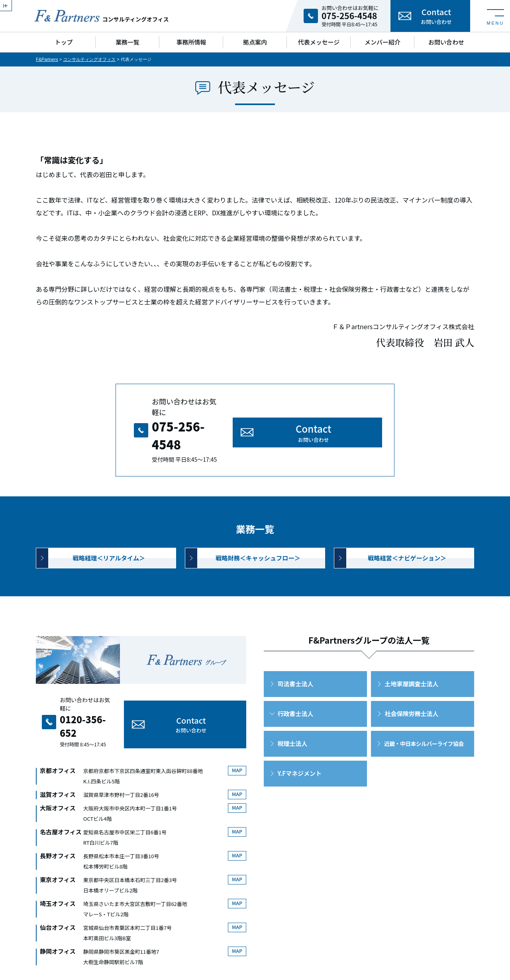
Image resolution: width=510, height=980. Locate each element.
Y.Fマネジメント (300, 750)
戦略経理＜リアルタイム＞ (109, 532)
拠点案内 (255, 42)
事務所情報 (191, 42)
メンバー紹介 (382, 42)
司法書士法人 (296, 661)
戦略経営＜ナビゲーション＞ (407, 532)
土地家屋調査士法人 (412, 661)
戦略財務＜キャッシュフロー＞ (258, 532)
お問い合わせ (446, 42)
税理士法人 (293, 720)
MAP (236, 726)
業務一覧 (127, 42)
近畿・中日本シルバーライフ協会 (424, 720)
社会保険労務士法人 (412, 690)
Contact (436, 16)
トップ (64, 42)
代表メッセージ (319, 42)
